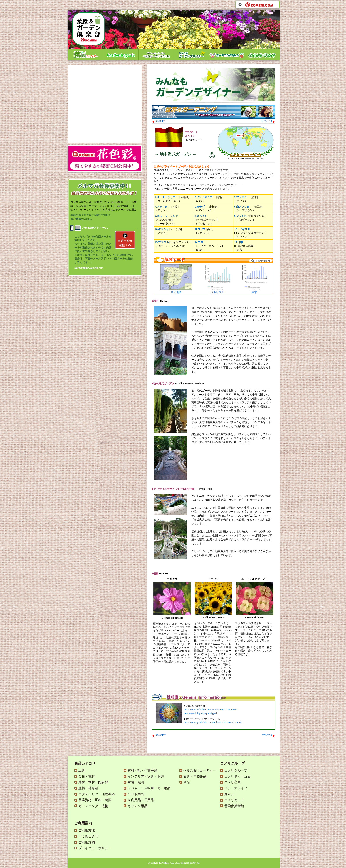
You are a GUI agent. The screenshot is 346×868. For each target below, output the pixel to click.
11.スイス (200, 229)
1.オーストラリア (165, 197)
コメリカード (234, 800)
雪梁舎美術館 (234, 806)
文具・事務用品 (195, 776)
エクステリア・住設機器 (97, 794)
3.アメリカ (240, 197)
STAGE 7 (159, 121)
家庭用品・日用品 (141, 800)
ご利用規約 (87, 842)
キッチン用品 (137, 806)
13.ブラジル (162, 242)
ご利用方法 (87, 830)
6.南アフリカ (242, 207)
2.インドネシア (204, 197)
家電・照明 (136, 782)
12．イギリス (242, 229)
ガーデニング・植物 (93, 806)
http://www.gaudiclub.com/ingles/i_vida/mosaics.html (213, 723)
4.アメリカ (161, 207)
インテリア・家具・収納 (146, 776)
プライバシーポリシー (95, 848)
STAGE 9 (268, 121)
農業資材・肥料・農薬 (95, 800)
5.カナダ (200, 207)
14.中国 (199, 242)
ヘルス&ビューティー (200, 770)
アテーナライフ (236, 788)
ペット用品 (136, 794)
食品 (187, 782)
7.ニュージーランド (166, 216)
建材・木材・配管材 (93, 782)
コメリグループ (236, 770)
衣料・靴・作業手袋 (142, 770)
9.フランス (240, 216)
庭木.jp (229, 794)
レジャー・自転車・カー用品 (149, 788)
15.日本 (238, 242)
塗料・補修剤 (88, 788)
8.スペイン (201, 216)
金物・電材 (87, 776)
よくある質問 (88, 836)
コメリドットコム (237, 776)
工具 (82, 770)
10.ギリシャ (162, 229)
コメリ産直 (232, 782)
